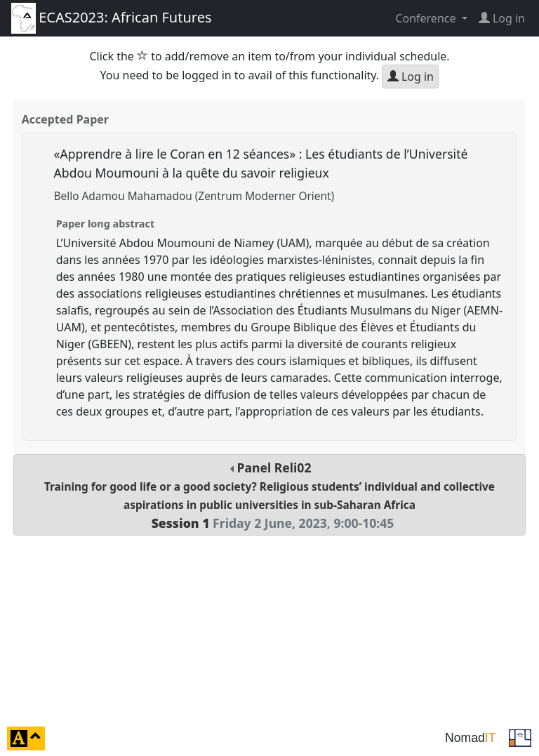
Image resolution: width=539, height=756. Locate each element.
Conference (427, 18)
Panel (269, 495)
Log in (411, 77)
